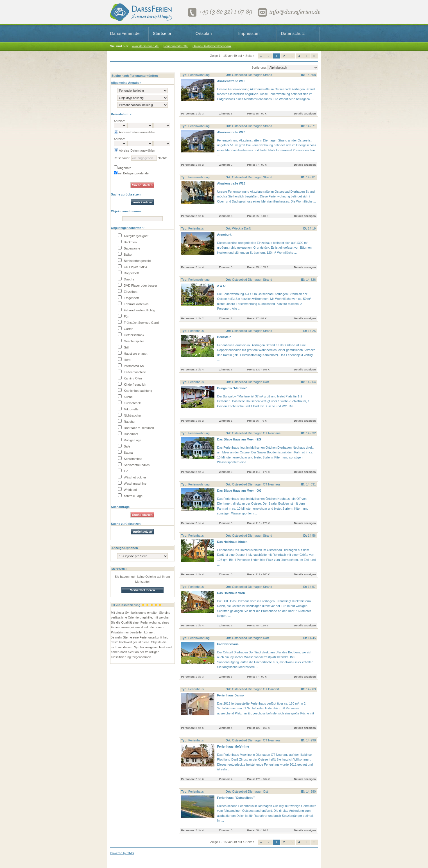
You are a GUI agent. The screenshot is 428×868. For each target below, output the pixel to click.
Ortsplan (204, 33)
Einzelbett (128, 292)
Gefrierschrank (131, 335)
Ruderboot (128, 434)
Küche (125, 397)
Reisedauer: (122, 158)
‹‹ (261, 56)
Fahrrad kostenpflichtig (137, 310)
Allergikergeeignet (133, 236)
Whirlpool (127, 490)
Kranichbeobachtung (135, 391)
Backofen (127, 242)
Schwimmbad (130, 459)
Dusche (126, 279)
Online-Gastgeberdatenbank (212, 46)
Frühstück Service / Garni (138, 323)
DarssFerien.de (125, 33)
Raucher (127, 422)
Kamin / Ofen (130, 378)
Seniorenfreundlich (134, 465)
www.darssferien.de (145, 46)
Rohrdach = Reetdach (136, 428)
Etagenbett (128, 298)
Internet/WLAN (131, 366)
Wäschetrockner (132, 477)
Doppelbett (128, 273)
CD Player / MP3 (133, 267)
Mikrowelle (128, 409)
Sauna (125, 453)
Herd (124, 360)
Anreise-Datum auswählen (134, 132)
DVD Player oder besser (138, 285)
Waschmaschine (132, 484)
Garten (126, 329)
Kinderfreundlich (132, 384)
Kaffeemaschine (132, 372)
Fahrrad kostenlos (133, 304)
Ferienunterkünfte (176, 46)
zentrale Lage (130, 496)
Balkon (126, 255)
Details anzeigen (305, 113)
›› (314, 56)
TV (123, 471)
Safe (124, 446)
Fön (124, 316)
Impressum (249, 33)
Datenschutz (293, 33)
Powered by (122, 853)
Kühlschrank (130, 403)
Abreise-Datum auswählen (134, 150)
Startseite (162, 33)
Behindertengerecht (134, 261)
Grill (124, 347)
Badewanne (129, 248)
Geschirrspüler (131, 341)
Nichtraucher (130, 415)
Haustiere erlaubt (133, 354)
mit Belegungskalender (132, 173)
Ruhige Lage (130, 440)
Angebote (123, 168)
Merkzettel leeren (142, 590)
